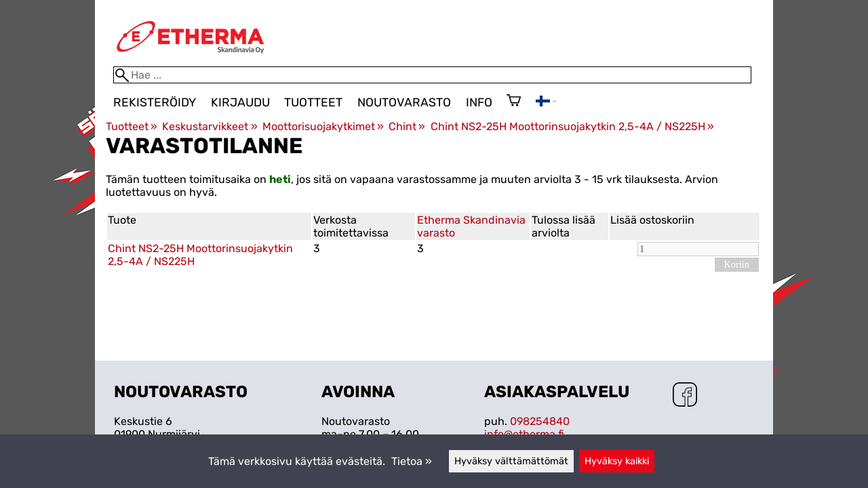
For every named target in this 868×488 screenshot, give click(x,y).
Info (479, 102)
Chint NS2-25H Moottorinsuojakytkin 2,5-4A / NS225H (572, 126)
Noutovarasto (404, 102)
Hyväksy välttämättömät (511, 461)
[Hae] (432, 75)
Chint (407, 126)
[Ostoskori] (514, 102)
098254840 (540, 421)
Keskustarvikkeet (210, 126)
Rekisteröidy (155, 102)
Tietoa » (412, 461)
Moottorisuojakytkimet (323, 126)
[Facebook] (685, 396)
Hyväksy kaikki (617, 461)
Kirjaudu (240, 102)
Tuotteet (313, 102)
